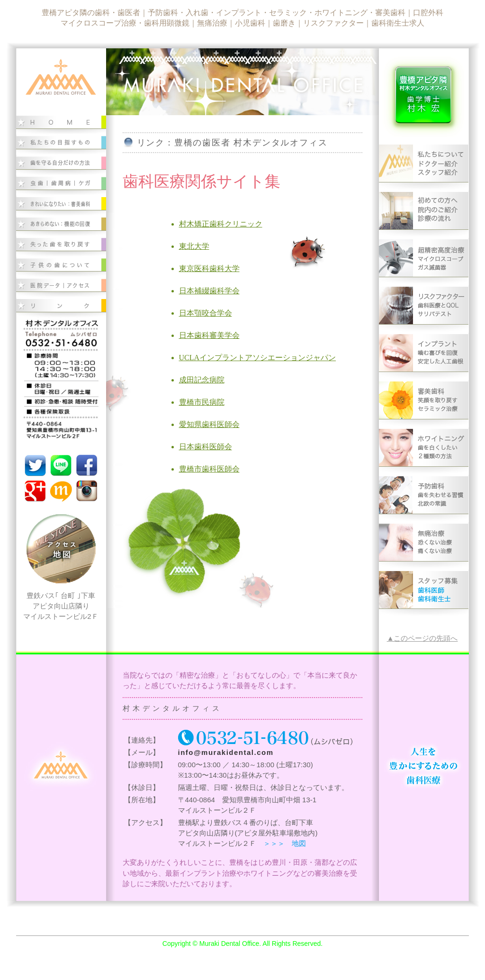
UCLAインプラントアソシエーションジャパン (258, 358)
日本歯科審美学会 (209, 335)
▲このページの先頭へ (422, 638)
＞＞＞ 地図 (285, 843)
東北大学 (194, 246)
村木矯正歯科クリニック (221, 224)
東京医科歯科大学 (209, 268)
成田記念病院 (202, 380)
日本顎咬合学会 (206, 313)
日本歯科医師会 (206, 447)
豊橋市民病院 (202, 402)
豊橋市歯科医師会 (209, 469)
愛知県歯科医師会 (209, 424)
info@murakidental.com (226, 752)
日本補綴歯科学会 (209, 291)
